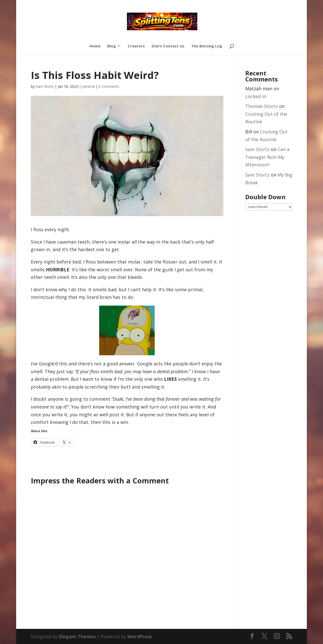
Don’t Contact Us (168, 46)
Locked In (256, 96)
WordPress (140, 636)
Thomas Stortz (262, 106)
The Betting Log (207, 46)
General (88, 86)
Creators (136, 46)
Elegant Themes (77, 636)
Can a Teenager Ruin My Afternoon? (267, 157)
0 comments (109, 86)
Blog (112, 46)
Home (95, 46)
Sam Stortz (45, 86)
